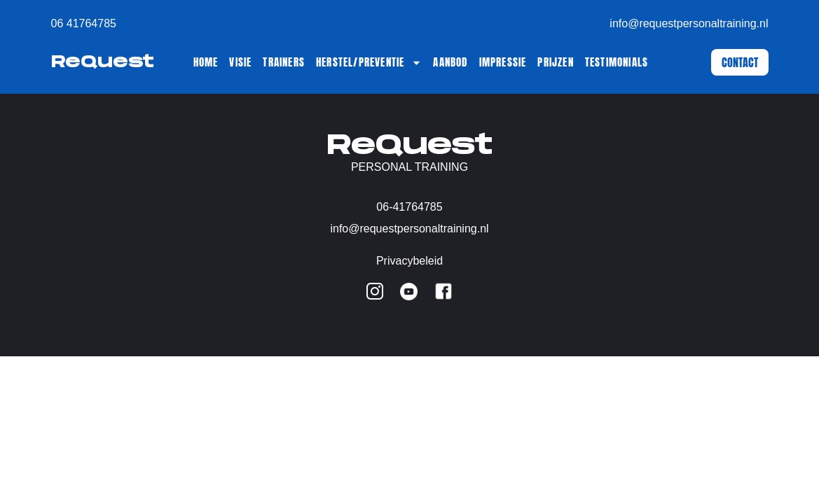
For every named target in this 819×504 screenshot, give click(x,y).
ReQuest (103, 62)
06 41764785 (84, 23)
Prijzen (555, 62)
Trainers (284, 62)
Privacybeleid (409, 261)
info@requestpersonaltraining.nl (689, 23)
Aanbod (450, 62)
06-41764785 (409, 207)
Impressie (503, 62)
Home (206, 62)
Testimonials (617, 62)
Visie (240, 62)
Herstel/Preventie (369, 62)
